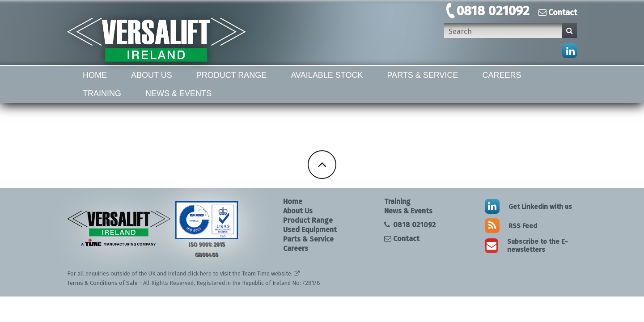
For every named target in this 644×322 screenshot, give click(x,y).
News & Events (178, 93)
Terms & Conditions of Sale (102, 283)
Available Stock (327, 75)
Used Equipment (310, 230)
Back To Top (322, 165)
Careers (502, 75)
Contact (558, 13)
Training (102, 93)
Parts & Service (422, 75)
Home (95, 75)
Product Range (232, 75)
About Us (152, 75)
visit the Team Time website (256, 273)
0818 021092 (493, 11)
